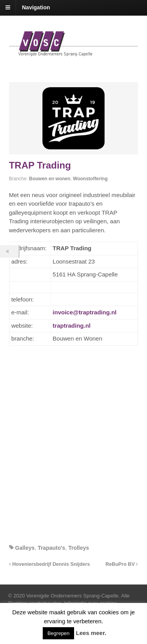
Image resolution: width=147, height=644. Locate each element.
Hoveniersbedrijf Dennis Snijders (50, 564)
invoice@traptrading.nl (84, 312)
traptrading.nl (72, 326)
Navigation (36, 7)
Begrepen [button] (58, 633)
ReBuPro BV (122, 564)
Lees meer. (91, 633)
